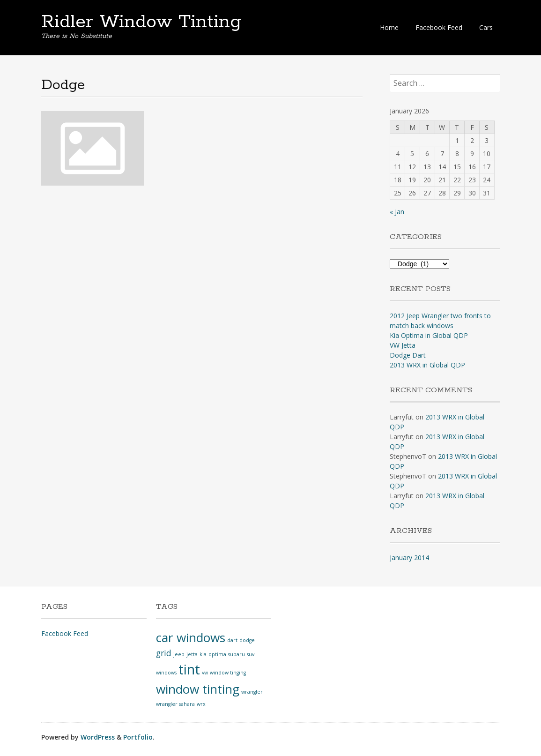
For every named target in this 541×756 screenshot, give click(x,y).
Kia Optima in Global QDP (429, 335)
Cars (486, 27)
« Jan (397, 212)
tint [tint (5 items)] (189, 669)
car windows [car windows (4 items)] (191, 637)
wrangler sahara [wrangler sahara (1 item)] (175, 704)
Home (389, 27)
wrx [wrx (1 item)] (201, 704)
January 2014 (409, 558)
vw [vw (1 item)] (205, 673)
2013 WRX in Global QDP (427, 365)
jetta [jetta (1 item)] (192, 654)
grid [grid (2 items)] (164, 653)
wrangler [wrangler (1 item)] (252, 692)
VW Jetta (403, 345)
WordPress (98, 737)
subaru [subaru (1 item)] (237, 654)
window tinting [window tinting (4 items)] (198, 689)
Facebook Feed (439, 27)
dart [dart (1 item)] (232, 640)
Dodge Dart (408, 355)
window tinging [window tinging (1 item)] (228, 673)
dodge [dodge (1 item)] (247, 640)
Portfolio (138, 737)
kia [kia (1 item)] (203, 654)
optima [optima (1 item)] (217, 654)
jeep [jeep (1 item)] (179, 654)
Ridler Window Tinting (141, 22)
